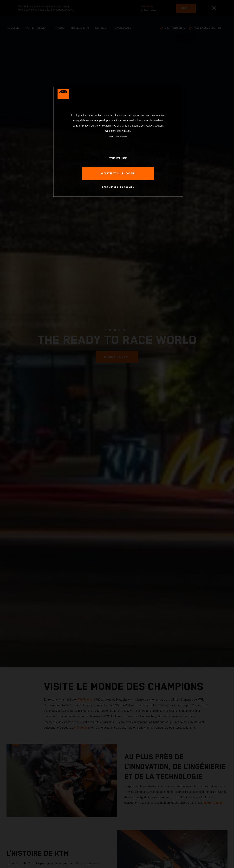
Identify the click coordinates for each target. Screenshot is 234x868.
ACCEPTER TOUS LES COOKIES (118, 174)
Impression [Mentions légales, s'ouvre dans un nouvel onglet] (123, 136)
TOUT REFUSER (118, 158)
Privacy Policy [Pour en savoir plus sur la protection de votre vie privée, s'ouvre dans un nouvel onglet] (114, 136)
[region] (118, 142)
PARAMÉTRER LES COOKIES (118, 188)
